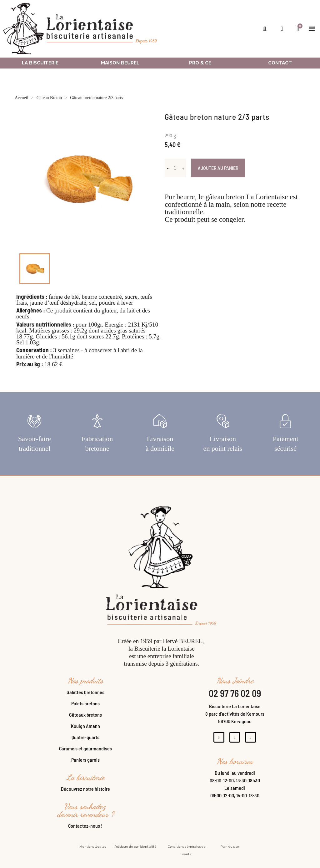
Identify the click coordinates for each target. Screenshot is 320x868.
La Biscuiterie (40, 63)
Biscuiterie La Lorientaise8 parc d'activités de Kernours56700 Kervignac (235, 718)
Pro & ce (200, 63)
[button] (265, 29)
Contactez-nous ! (85, 830)
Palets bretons (85, 708)
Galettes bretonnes (85, 697)
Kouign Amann (85, 731)
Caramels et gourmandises (85, 753)
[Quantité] (175, 168)
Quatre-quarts (85, 742)
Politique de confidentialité (135, 851)
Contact (280, 63)
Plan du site (230, 851)
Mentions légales (93, 851)
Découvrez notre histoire (85, 793)
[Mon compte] (282, 29)
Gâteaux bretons (85, 719)
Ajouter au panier (218, 168)
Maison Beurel (120, 63)
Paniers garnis (85, 764)
